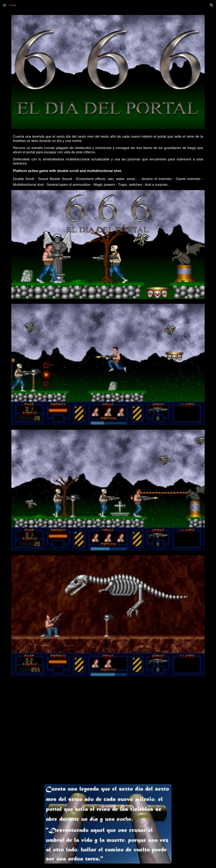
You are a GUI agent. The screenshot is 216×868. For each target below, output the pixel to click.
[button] (4, 5)
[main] (108, 159)
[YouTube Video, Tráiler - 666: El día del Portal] (108, 730)
